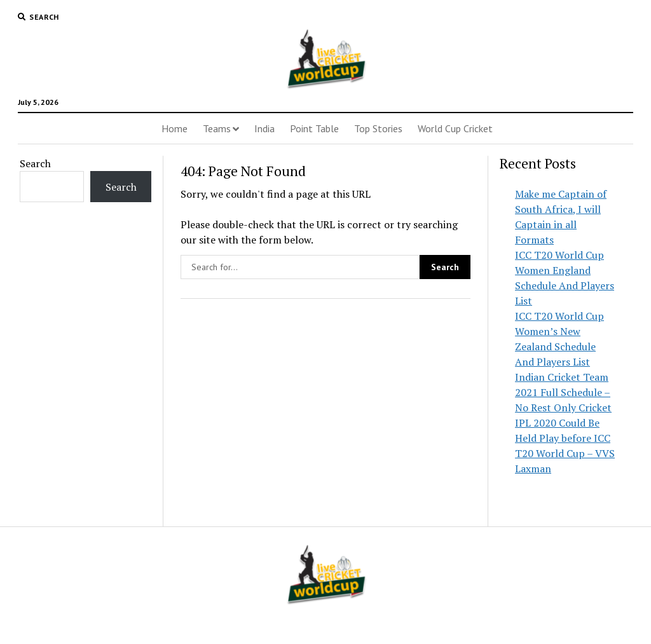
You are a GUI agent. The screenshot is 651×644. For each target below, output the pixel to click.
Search (35, 163)
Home (175, 128)
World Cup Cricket (455, 128)
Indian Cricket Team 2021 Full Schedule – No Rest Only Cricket (563, 392)
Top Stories (378, 128)
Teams (217, 128)
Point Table (314, 128)
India (264, 128)
